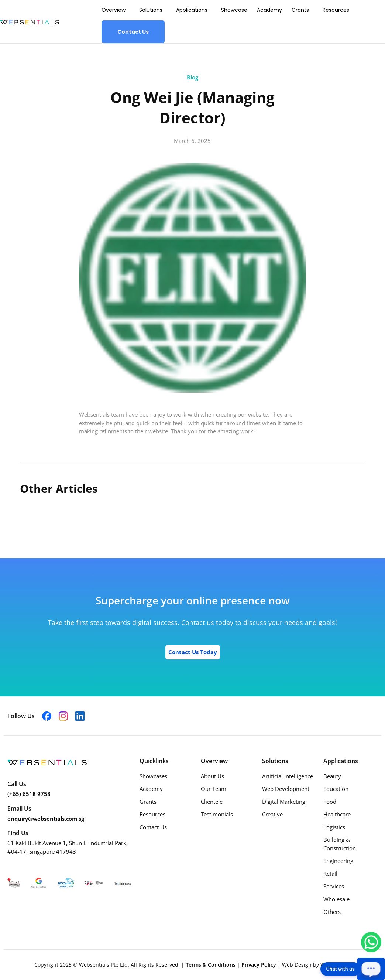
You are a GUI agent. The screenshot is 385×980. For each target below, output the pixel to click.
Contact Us (133, 32)
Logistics (334, 827)
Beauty (332, 776)
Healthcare (337, 814)
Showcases (153, 776)
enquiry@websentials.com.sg (46, 819)
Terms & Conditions (211, 965)
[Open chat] (371, 969)
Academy (269, 10)
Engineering (338, 861)
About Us (212, 776)
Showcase (234, 10)
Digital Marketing (284, 802)
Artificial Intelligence (288, 776)
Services (334, 886)
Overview (114, 10)
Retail (330, 874)
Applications (192, 10)
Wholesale (336, 899)
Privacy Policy (259, 965)
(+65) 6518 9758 (29, 794)
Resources (336, 10)
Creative (272, 814)
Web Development (286, 789)
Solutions (151, 10)
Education (336, 789)
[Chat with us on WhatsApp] (371, 942)
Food (330, 802)
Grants (300, 10)
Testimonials (217, 814)
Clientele (212, 802)
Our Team (214, 789)
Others (332, 912)
